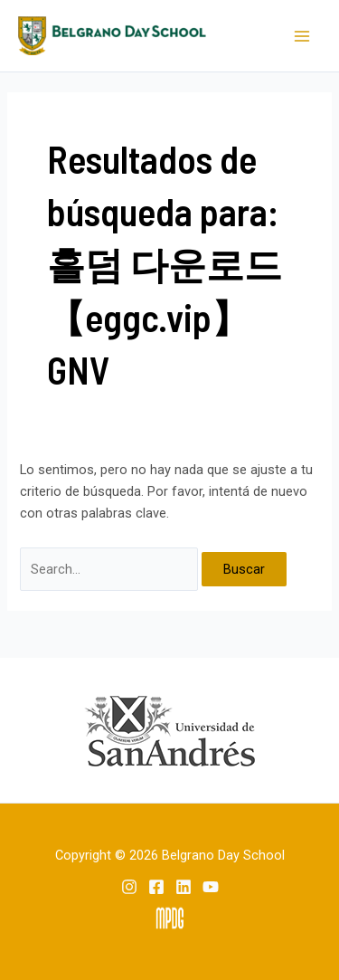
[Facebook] (156, 887)
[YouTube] (211, 887)
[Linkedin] (184, 887)
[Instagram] (129, 887)
